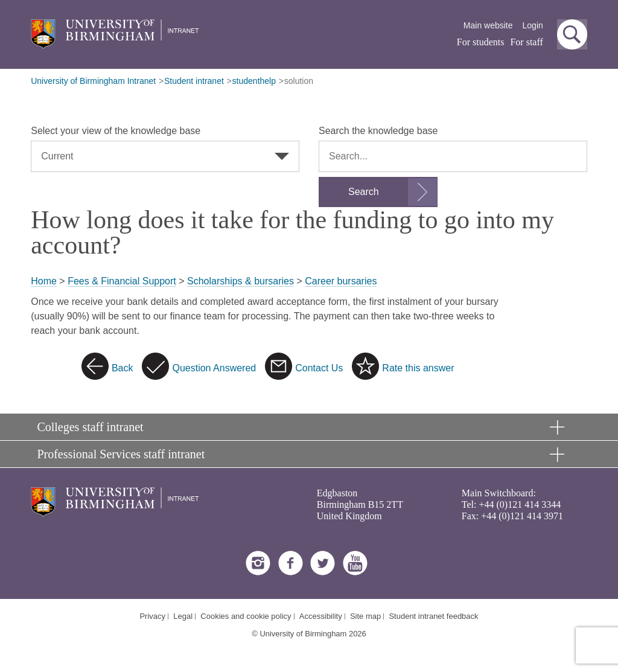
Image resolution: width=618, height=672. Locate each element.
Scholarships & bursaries (241, 281)
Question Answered (214, 368)
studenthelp (254, 81)
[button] (572, 34)
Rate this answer (418, 368)
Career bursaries (341, 281)
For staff (526, 42)
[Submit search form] (378, 192)
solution (299, 81)
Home (44, 281)
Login (533, 25)
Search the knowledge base (378, 131)
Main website (488, 25)
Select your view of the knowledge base (116, 131)
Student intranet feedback (433, 616)
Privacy (152, 616)
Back (123, 368)
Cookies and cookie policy (246, 616)
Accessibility (321, 616)
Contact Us (319, 368)
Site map (365, 616)
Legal (183, 616)
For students (481, 42)
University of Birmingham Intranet (93, 81)
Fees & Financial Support (122, 281)
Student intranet (194, 81)
